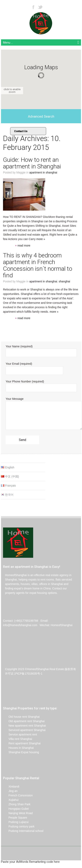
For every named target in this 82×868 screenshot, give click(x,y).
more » (54, 312)
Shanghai (64, 281)
